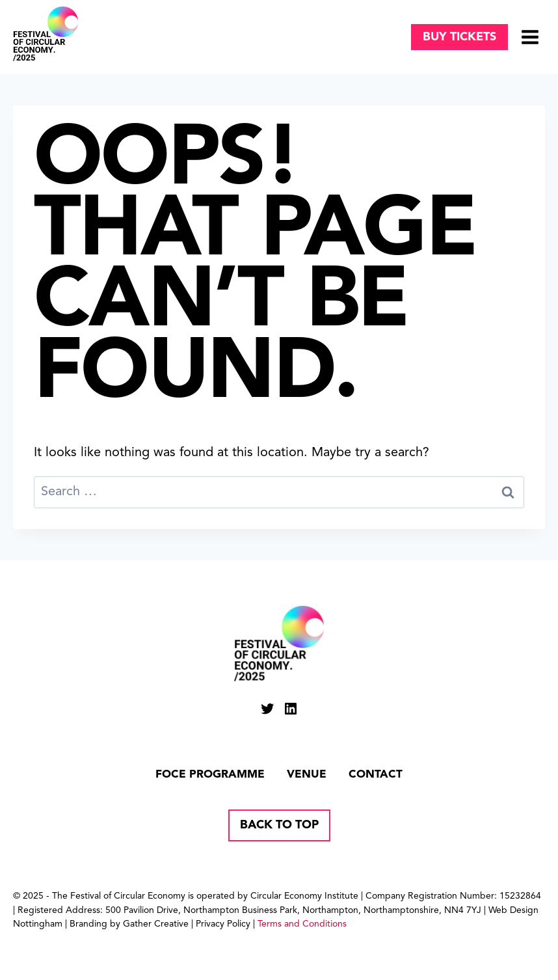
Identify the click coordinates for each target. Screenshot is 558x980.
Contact (376, 775)
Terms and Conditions (302, 924)
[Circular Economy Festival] (46, 34)
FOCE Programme (210, 775)
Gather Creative (156, 924)
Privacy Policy (223, 924)
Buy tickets (459, 37)
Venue (307, 775)
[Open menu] (530, 37)
